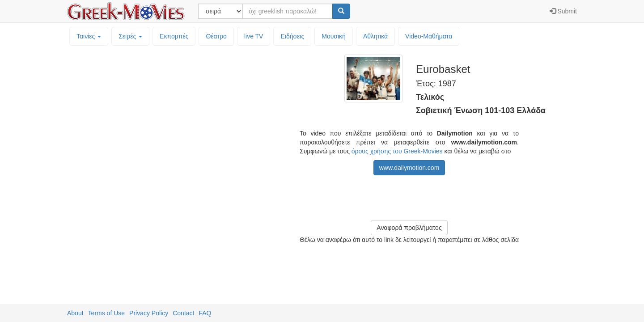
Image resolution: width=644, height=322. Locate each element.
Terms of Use (106, 313)
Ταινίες (89, 36)
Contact (183, 313)
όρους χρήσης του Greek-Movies (397, 151)
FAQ (205, 313)
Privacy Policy (149, 313)
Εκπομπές (174, 36)
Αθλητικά (375, 36)
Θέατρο (216, 36)
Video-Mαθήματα (429, 36)
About (75, 313)
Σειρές (130, 36)
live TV (254, 36)
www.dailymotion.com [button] (409, 168)
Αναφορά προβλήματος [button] (409, 228)
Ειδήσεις (292, 36)
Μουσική (334, 36)
